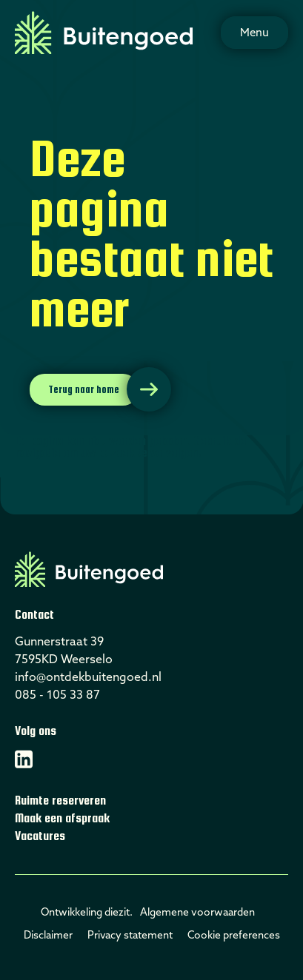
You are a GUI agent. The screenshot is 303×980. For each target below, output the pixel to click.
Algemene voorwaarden (197, 912)
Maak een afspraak (62, 818)
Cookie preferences (234, 935)
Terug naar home (84, 389)
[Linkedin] (24, 759)
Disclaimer (48, 935)
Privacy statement (130, 935)
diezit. (119, 912)
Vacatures (40, 836)
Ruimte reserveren (60, 801)
